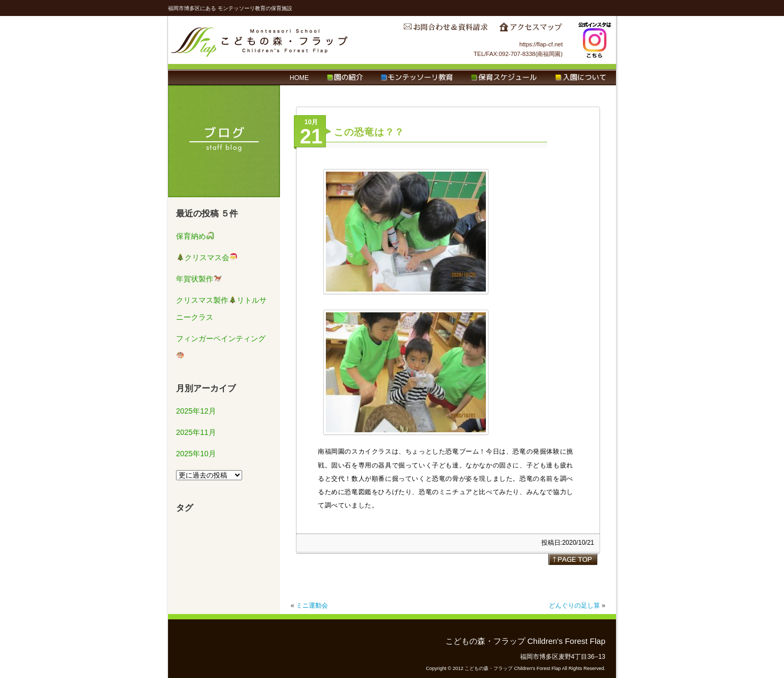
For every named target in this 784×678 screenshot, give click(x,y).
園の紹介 (345, 78)
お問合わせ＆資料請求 (445, 30)
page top (573, 559)
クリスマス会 (207, 257)
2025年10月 (196, 454)
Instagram (595, 40)
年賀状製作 (199, 279)
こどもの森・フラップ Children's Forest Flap (260, 40)
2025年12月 (196, 411)
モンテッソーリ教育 (417, 78)
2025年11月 (196, 432)
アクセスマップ (531, 30)
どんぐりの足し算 (574, 606)
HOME (299, 78)
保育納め (195, 236)
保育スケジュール (504, 78)
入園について (581, 78)
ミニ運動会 (312, 606)
